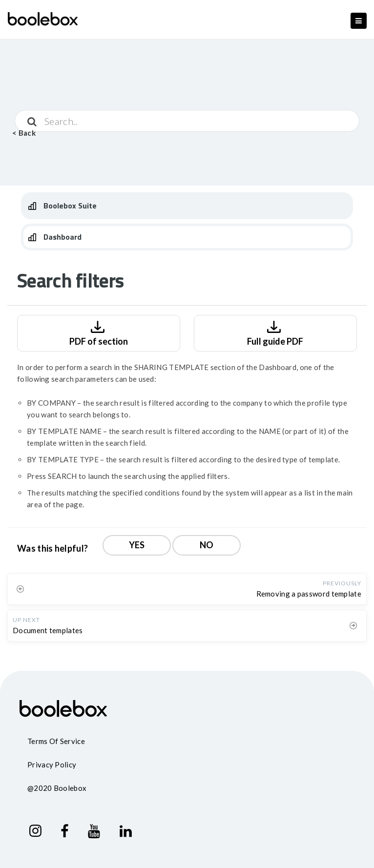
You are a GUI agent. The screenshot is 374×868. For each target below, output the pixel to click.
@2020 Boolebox (57, 788)
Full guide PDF (275, 332)
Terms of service (56, 741)
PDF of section (99, 332)
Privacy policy (52, 765)
